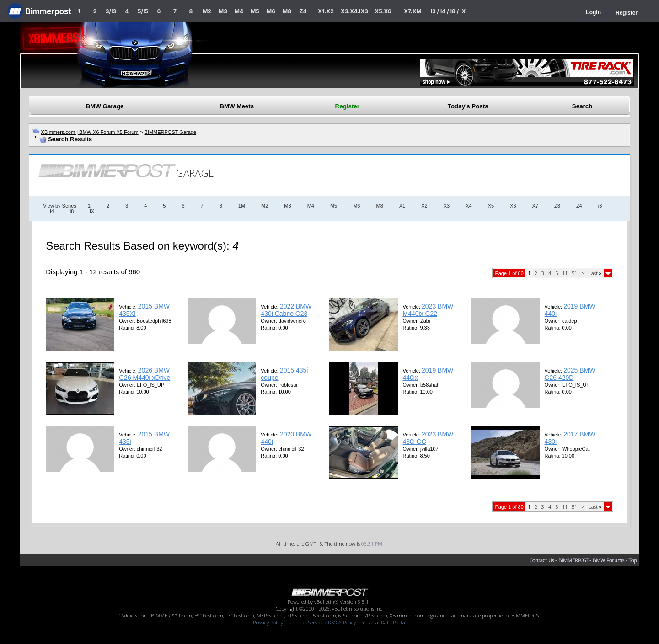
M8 (287, 11)
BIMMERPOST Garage (171, 132)
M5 (255, 11)
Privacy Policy (268, 622)
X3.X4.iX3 (354, 11)
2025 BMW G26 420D (570, 374)
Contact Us (542, 560)
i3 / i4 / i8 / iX (448, 11)
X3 (447, 206)
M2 (207, 11)
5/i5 (143, 11)
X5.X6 (383, 11)
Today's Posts (468, 106)
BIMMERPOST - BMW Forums (591, 560)
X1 (402, 206)
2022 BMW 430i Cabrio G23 (286, 310)
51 (574, 273)
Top (633, 560)
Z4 (303, 11)
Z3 (557, 206)
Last (595, 273)
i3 (600, 206)
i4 (52, 211)
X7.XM (413, 11)
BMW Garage (105, 106)
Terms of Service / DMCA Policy (322, 622)
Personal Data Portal (383, 622)
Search (582, 106)
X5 (491, 206)
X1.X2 (326, 11)
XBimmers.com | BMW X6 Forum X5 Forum (90, 132)
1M (242, 206)
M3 (223, 11)
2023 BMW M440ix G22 (428, 310)
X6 (513, 206)
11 (565, 273)
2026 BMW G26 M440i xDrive (145, 374)
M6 (271, 11)
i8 (72, 211)
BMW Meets (237, 106)
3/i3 (111, 11)
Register (627, 13)
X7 (535, 206)
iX (92, 211)
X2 (424, 206)
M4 (239, 11)
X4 (469, 206)
